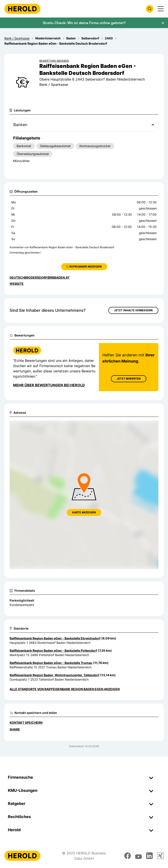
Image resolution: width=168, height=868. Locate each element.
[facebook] (128, 856)
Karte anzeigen (84, 512)
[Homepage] (22, 9)
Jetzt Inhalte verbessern (133, 310)
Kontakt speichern (26, 723)
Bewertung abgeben (54, 61)
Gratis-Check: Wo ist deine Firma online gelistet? (84, 23)
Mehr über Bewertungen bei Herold (49, 385)
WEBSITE (17, 284)
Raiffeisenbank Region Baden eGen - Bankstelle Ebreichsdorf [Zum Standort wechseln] (55, 638)
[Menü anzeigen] (161, 9)
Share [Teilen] (15, 729)
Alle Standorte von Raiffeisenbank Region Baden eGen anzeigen (65, 689)
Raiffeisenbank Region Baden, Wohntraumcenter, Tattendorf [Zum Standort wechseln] (54, 675)
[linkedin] (149, 856)
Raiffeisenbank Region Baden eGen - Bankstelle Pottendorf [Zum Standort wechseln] (53, 651)
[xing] (160, 856)
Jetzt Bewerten (129, 379)
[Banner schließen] (163, 23)
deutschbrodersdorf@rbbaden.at (40, 277)
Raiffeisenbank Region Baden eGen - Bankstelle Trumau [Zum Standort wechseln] (51, 663)
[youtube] (138, 856)
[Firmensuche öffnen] (150, 9)
